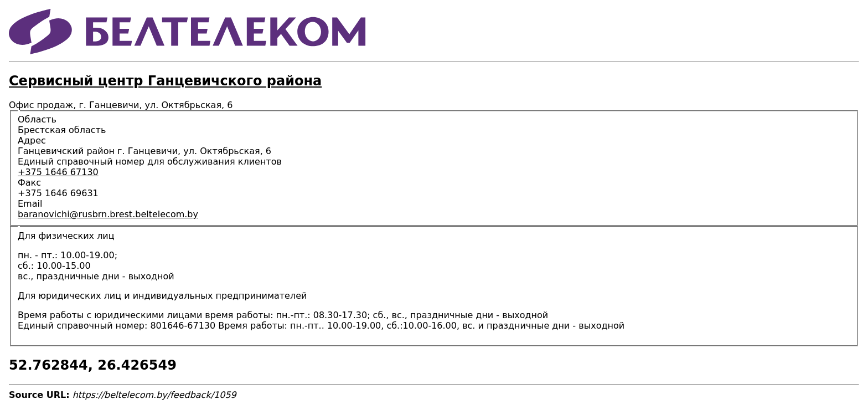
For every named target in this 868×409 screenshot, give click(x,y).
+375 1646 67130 (58, 172)
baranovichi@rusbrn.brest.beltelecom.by (108, 214)
